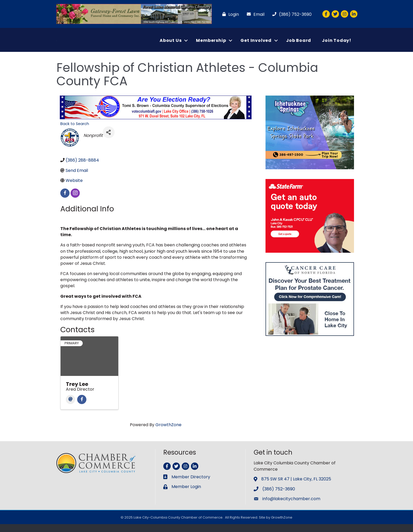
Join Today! (337, 44)
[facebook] (65, 201)
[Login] (229, 14)
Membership (211, 44)
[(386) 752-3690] (291, 14)
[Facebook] (82, 407)
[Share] (109, 140)
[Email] (254, 14)
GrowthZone (168, 433)
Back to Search (75, 132)
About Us (171, 44)
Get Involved (256, 44)
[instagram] (75, 201)
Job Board (299, 44)
